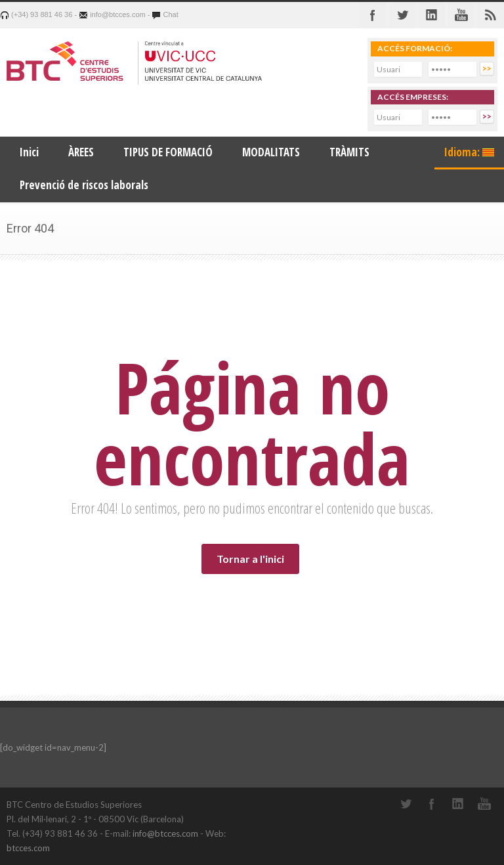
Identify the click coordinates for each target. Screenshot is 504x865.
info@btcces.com (165, 833)
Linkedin (432, 15)
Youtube (461, 15)
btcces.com (28, 848)
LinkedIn (458, 804)
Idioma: (469, 152)
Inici (29, 152)
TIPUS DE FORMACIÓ (168, 152)
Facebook (373, 15)
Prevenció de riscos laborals (84, 185)
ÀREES (81, 152)
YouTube (484, 804)
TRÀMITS (349, 152)
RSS (491, 15)
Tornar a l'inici (250, 559)
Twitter (402, 15)
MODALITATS (271, 152)
